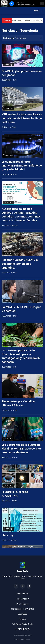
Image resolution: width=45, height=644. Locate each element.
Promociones (22, 604)
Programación (23, 599)
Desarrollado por (22, 640)
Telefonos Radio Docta (22, 624)
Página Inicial (22, 594)
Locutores (22, 614)
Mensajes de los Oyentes (22, 609)
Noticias (22, 619)
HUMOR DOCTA (23, 629)
